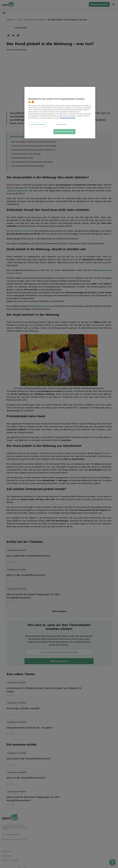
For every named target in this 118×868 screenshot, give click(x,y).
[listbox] (59, 576)
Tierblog (10, 20)
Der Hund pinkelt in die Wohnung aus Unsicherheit (32, 162)
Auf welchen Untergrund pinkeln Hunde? (28, 166)
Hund (19, 20)
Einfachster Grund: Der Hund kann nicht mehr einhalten (34, 146)
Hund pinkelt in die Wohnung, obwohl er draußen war (34, 150)
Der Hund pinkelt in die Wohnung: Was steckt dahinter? (34, 142)
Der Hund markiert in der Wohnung (26, 154)
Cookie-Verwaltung (10, 860)
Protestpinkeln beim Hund (22, 158)
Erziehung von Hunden (35, 20)
